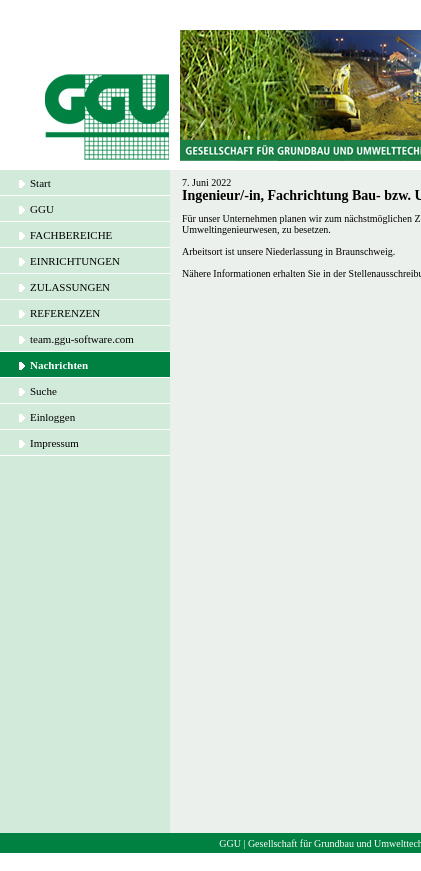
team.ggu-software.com (82, 339)
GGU (42, 209)
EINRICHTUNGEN (75, 261)
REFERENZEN (65, 313)
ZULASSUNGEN (70, 287)
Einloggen (52, 417)
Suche (43, 391)
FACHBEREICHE (71, 235)
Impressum (54, 443)
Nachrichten (59, 365)
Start (40, 183)
